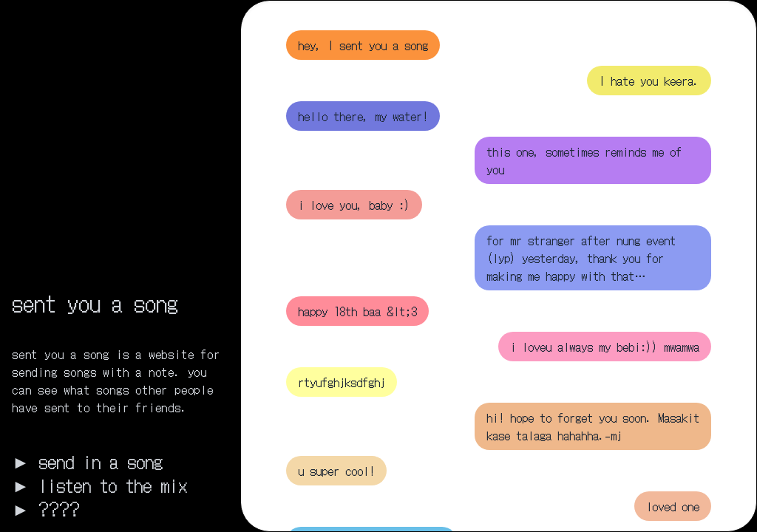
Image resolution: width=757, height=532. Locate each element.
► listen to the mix (99, 485)
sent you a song (95, 302)
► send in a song (87, 461)
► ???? (46, 508)
